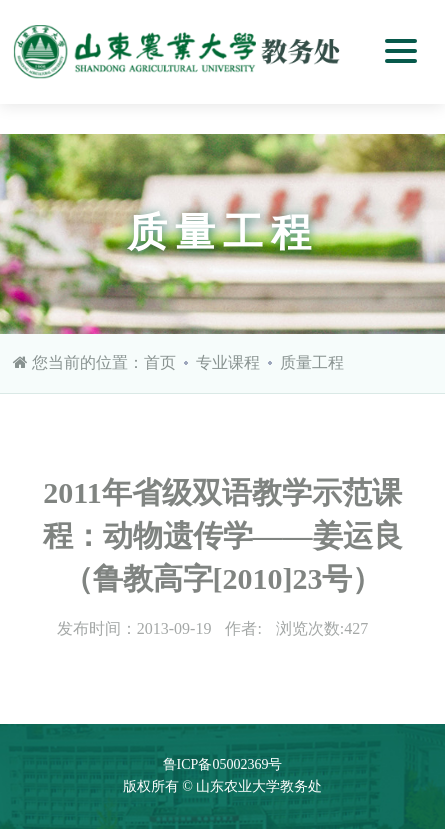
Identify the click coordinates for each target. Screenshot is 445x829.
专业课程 (228, 362)
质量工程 (312, 362)
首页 (160, 362)
